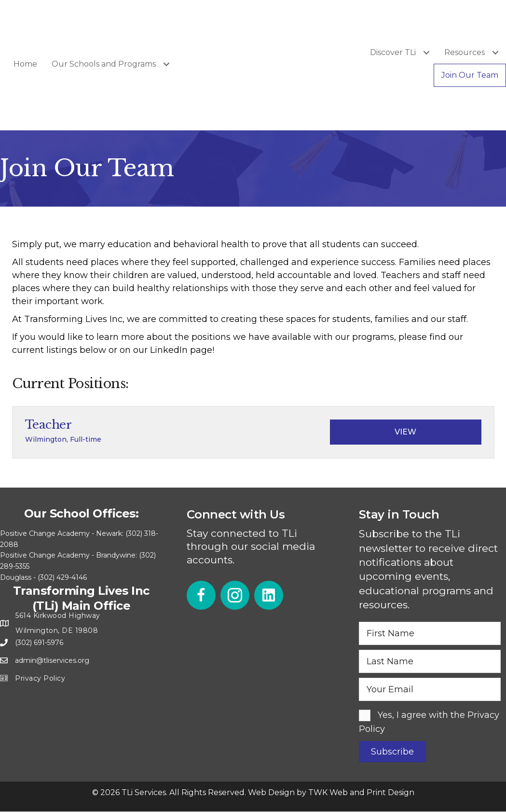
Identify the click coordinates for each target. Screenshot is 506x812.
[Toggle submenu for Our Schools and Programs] (166, 64)
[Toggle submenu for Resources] (495, 52)
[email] (430, 689)
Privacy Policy (40, 678)
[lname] (430, 661)
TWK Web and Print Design (361, 792)
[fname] (430, 633)
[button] (201, 595)
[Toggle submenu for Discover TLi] (426, 52)
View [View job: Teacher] (405, 432)
